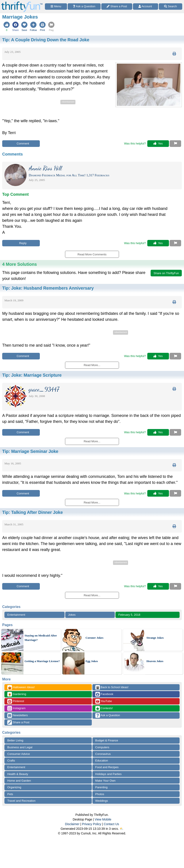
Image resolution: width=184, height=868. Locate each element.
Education (102, 761)
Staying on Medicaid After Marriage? (41, 638)
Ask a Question (108, 715)
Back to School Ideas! (112, 687)
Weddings (102, 801)
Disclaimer (72, 824)
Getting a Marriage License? (42, 661)
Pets (10, 794)
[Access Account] (145, 7)
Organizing (14, 787)
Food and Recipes (107, 767)
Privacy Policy (91, 824)
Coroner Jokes (95, 638)
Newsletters (18, 715)
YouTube (104, 701)
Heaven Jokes (155, 661)
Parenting (102, 787)
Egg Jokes (92, 661)
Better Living (15, 740)
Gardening (17, 694)
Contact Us (111, 824)
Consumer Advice (19, 754)
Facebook (104, 694)
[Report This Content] (175, 144)
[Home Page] (22, 3)
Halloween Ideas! (21, 687)
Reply (21, 243)
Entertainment (16, 615)
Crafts (11, 761)
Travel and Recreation (21, 801)
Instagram (16, 708)
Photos (100, 794)
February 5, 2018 (129, 615)
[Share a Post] (117, 7)
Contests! (104, 708)
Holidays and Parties (108, 774)
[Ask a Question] (84, 7)
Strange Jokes (155, 638)
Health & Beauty (18, 774)
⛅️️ (122, 829)
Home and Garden (19, 781)
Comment (21, 143)
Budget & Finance (107, 740)
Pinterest (16, 701)
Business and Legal (20, 747)
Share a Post (18, 723)
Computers (102, 747)
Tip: (46, 40)
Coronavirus (103, 754)
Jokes (72, 615)
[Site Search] (171, 7)
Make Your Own (105, 781)
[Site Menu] (56, 7)
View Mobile (103, 819)
